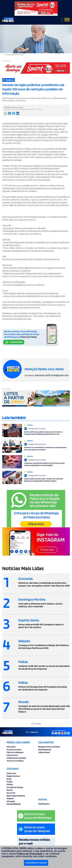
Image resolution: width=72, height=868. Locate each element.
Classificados (44, 804)
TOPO (36, 724)
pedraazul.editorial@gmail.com (52, 375)
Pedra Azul (11, 773)
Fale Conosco (12, 755)
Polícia (9, 782)
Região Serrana (13, 776)
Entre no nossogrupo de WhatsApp (35, 816)
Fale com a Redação (15, 752)
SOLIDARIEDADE (14, 804)
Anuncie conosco (14, 749)
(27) (32, 732)
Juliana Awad (44, 752)
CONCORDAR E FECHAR (36, 863)
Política (10, 784)
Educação (11, 801)
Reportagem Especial (16, 796)
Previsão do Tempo (15, 787)
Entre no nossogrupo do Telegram (34, 829)
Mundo (10, 790)
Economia (11, 793)
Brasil (9, 779)
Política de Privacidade (29, 854)
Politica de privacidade (16, 758)
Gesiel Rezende (45, 749)
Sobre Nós (11, 747)
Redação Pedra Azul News (49, 747)
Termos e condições (15, 761)
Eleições (10, 798)
